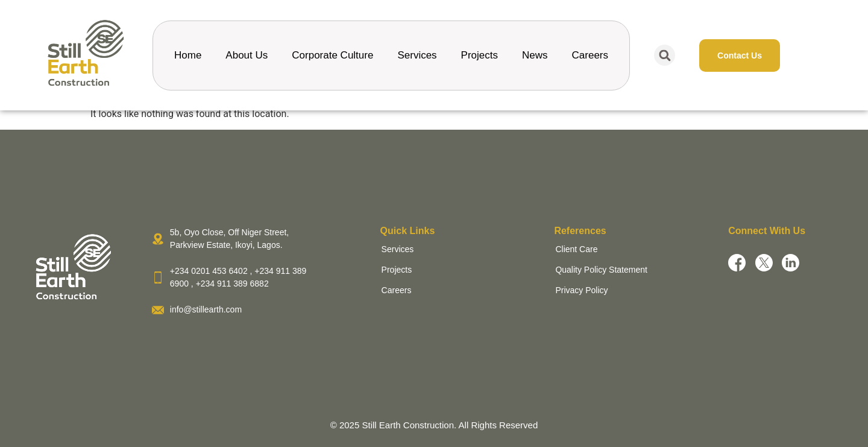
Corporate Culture (332, 55)
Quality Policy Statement (601, 270)
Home (188, 55)
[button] (665, 55)
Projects (480, 55)
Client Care (576, 249)
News (535, 55)
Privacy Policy (581, 290)
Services (417, 55)
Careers (590, 55)
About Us (247, 55)
